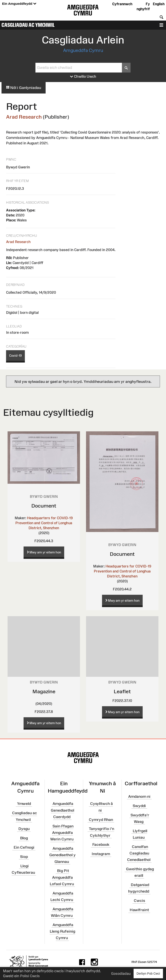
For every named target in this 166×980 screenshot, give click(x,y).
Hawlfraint (139, 910)
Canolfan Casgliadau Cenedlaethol (139, 853)
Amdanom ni (139, 796)
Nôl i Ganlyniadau (24, 88)
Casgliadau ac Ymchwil (28, 25)
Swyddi (139, 806)
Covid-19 (15, 355)
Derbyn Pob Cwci (148, 973)
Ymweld (24, 804)
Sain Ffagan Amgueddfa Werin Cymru (62, 833)
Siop (24, 857)
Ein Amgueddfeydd (19, 4)
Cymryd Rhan (101, 819)
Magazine (44, 691)
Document (44, 506)
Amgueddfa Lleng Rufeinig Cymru (62, 931)
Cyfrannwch (122, 4)
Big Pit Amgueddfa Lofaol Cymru (62, 877)
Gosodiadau (121, 974)
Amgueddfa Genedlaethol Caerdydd (62, 810)
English (159, 4)
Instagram (101, 854)
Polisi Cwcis (30, 976)
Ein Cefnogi (24, 847)
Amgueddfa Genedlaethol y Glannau (62, 855)
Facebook (101, 845)
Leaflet (122, 691)
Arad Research (24, 117)
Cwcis (139, 901)
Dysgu (24, 829)
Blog (24, 838)
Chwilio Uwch (83, 77)
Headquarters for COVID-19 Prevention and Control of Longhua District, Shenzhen (44, 523)
